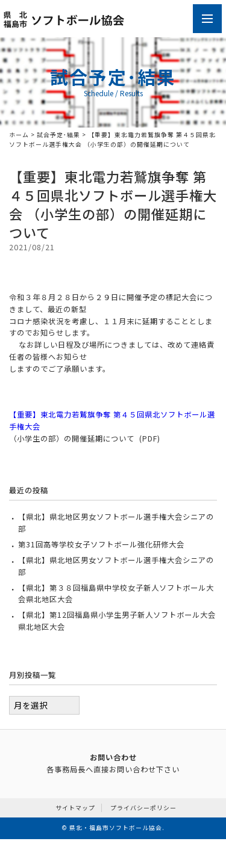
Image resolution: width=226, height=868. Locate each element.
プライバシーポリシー (143, 808)
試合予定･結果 (58, 135)
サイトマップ (75, 808)
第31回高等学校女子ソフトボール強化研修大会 (101, 544)
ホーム (19, 135)
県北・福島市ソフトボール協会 (116, 828)
